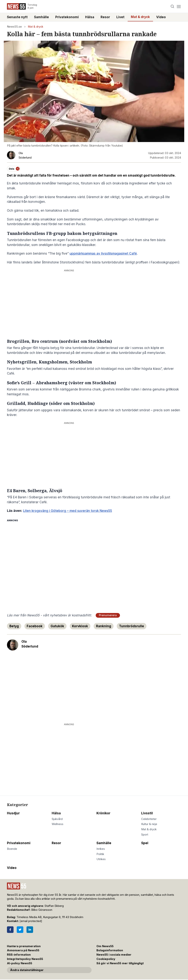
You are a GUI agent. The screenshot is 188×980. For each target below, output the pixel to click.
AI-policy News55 (20, 963)
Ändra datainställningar (27, 970)
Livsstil (147, 813)
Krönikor (103, 813)
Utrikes (101, 859)
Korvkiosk (80, 626)
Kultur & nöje (149, 824)
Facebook (35, 626)
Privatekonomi (67, 17)
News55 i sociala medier (114, 955)
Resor (105, 17)
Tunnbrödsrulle (132, 626)
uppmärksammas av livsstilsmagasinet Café (103, 253)
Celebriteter (149, 819)
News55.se (14, 27)
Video (161, 17)
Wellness (58, 824)
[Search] (172, 6)
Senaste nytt (17, 17)
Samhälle (41, 17)
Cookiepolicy (106, 959)
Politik (100, 854)
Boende (12, 849)
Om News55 (105, 946)
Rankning (104, 626)
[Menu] (179, 6)
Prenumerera (108, 615)
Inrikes (101, 849)
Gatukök (57, 626)
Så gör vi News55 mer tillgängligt (120, 963)
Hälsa (90, 17)
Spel (145, 843)
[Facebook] (10, 930)
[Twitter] (20, 930)
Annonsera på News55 (23, 950)
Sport (145, 835)
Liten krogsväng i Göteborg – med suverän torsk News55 (68, 511)
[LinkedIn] (30, 930)
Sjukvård (57, 819)
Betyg (14, 626)
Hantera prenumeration (24, 946)
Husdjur (13, 813)
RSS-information (19, 955)
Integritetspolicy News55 (25, 959)
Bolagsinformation (110, 950)
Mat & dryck (140, 17)
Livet (120, 17)
